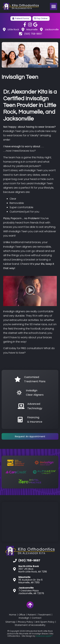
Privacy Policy (25, 622)
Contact (37, 618)
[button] (54, 6)
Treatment (44, 615)
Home (13, 615)
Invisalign (24, 618)
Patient (32, 615)
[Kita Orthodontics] (30, 522)
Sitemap (10, 622)
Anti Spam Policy (45, 622)
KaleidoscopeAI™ (44, 636)
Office (22, 615)
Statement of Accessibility (30, 625)
